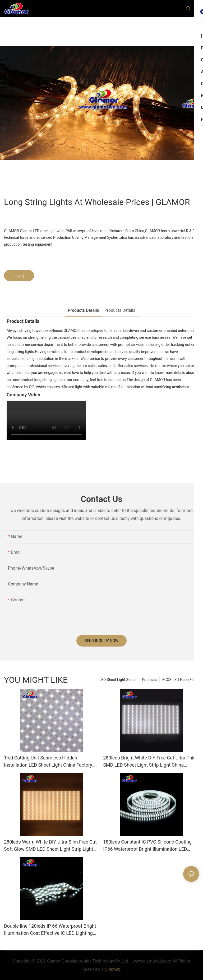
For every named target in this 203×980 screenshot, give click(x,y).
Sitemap (112, 969)
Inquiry (19, 276)
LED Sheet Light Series (118, 680)
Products (149, 680)
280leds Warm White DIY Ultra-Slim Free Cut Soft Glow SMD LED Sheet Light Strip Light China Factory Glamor (50, 846)
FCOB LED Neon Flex (179, 680)
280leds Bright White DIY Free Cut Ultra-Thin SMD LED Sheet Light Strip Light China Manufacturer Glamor (149, 762)
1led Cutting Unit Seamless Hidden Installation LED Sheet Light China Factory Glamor (48, 762)
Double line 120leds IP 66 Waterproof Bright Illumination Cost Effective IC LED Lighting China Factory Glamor (50, 930)
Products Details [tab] (83, 310)
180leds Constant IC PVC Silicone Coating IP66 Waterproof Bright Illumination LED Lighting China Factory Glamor (147, 846)
